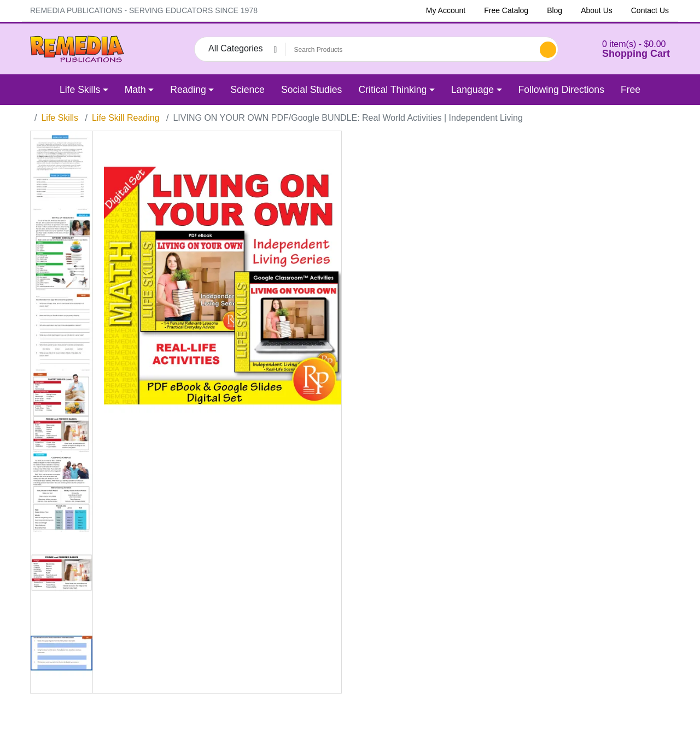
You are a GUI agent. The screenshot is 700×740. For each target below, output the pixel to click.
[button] (622, 49)
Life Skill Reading (126, 118)
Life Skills (60, 118)
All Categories (236, 48)
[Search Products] (411, 50)
